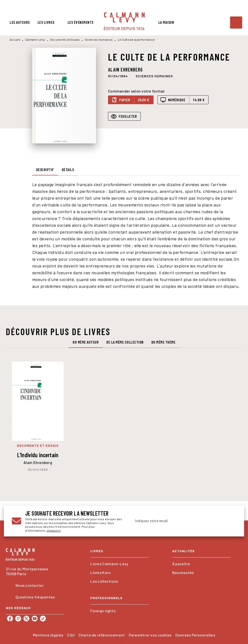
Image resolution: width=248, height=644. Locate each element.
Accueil (15, 39)
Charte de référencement (102, 635)
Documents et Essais (65, 39)
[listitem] (10, 619)
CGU (71, 635)
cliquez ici (54, 531)
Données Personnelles (195, 635)
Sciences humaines (99, 39)
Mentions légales (48, 635)
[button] (154, 76)
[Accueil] (124, 21)
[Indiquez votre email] (178, 521)
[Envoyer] (231, 521)
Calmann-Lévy (35, 39)
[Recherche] (236, 23)
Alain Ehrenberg (125, 70)
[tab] (20, 22)
